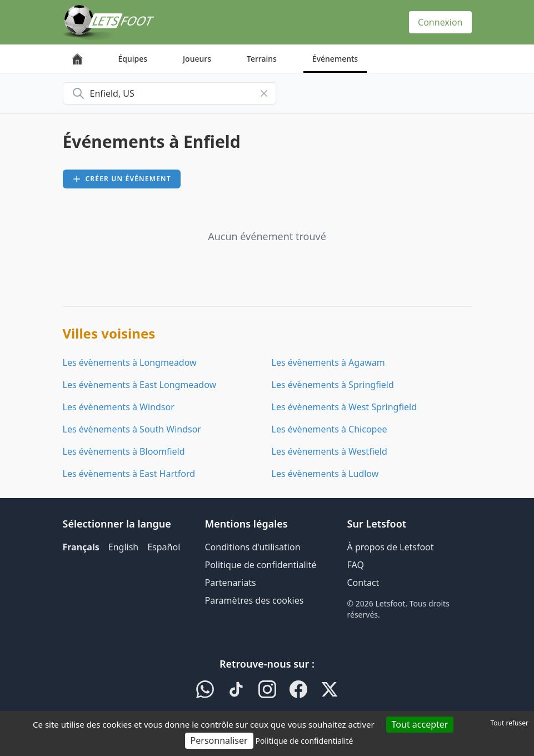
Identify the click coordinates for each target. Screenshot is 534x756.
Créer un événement (122, 179)
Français (81, 547)
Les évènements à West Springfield (345, 407)
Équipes (133, 59)
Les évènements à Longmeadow (130, 362)
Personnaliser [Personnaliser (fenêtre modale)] (219, 740)
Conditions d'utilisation (253, 547)
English (123, 547)
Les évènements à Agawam (328, 362)
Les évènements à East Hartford (129, 474)
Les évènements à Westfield (330, 451)
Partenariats (231, 583)
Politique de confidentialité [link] (304, 741)
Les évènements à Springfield (333, 385)
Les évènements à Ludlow (325, 474)
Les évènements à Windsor (119, 407)
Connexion (440, 22)
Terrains (262, 59)
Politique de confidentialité (261, 565)
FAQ (356, 565)
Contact (363, 583)
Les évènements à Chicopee (330, 429)
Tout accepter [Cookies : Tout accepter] (420, 724)
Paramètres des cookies (254, 600)
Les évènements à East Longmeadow (140, 385)
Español (164, 547)
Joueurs (197, 59)
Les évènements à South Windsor (132, 429)
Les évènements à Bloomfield (124, 451)
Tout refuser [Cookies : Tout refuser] (510, 723)
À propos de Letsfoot (391, 547)
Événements (335, 59)
